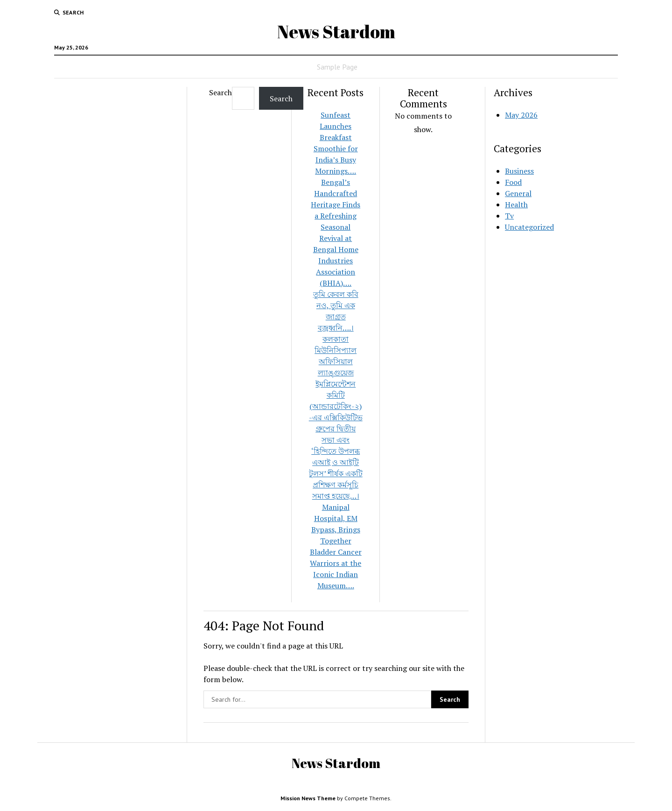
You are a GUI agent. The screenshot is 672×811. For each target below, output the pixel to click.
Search (220, 92)
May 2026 (521, 115)
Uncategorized (529, 227)
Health (516, 205)
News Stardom (336, 32)
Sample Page (337, 67)
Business (519, 171)
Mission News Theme (308, 798)
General (518, 193)
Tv (509, 216)
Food (513, 182)
